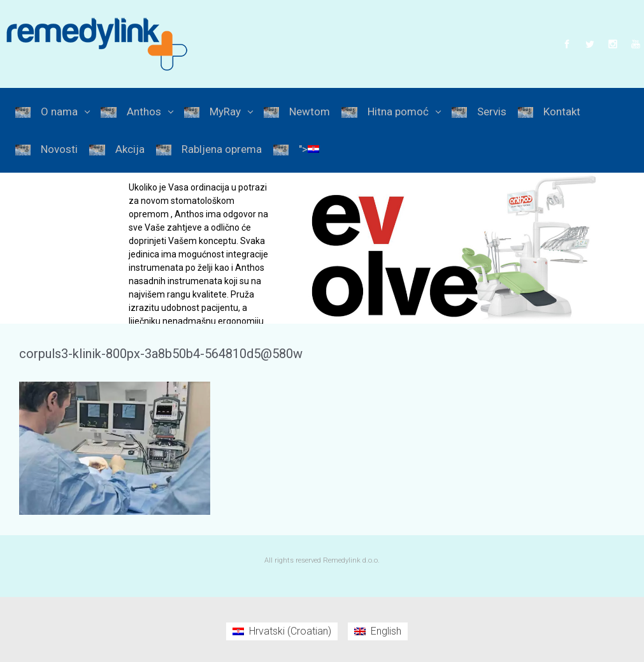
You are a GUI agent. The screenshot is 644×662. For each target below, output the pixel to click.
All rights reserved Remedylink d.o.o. (322, 560)
